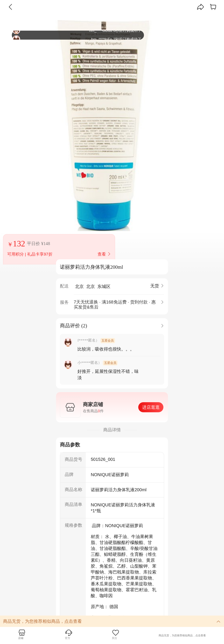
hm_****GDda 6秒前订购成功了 (77, 35)
